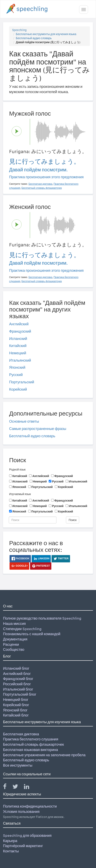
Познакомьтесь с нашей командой (32, 634)
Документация (15, 639)
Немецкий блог (16, 700)
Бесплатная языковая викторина (31, 750)
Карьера (10, 841)
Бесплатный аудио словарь (34, 38)
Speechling (19, 30)
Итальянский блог (18, 689)
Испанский (18, 339)
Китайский (18, 346)
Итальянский (20, 360)
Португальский (22, 382)
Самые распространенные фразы (38, 429)
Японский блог (15, 710)
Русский (16, 375)
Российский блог (17, 684)
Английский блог (17, 674)
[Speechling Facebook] (7, 787)
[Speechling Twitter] (18, 787)
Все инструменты (18, 765)
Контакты (11, 851)
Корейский (18, 389)
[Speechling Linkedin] (29, 787)
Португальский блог (20, 694)
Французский (20, 331)
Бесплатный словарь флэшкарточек (33, 744)
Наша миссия (14, 624)
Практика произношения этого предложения (46, 177)
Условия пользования (21, 812)
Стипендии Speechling (22, 629)
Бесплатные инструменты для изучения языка (46, 34)
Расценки (11, 644)
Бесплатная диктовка (21, 734)
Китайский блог (16, 715)
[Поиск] (33, 520)
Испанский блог (16, 668)
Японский (17, 367)
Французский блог (18, 679)
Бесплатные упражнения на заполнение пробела (44, 755)
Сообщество (14, 649)
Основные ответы (24, 421)
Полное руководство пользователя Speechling (42, 618)
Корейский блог (16, 705)
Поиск (73, 520)
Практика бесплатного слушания (31, 739)
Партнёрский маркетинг (23, 846)
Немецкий (18, 353)
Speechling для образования (27, 835)
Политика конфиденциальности (30, 806)
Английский (19, 324)
